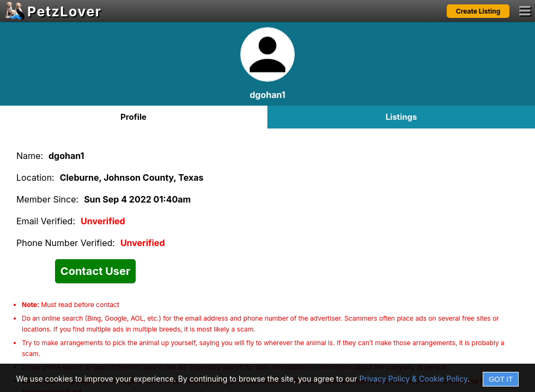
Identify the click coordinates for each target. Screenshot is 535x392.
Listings (402, 117)
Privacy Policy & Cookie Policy (414, 379)
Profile (133, 117)
